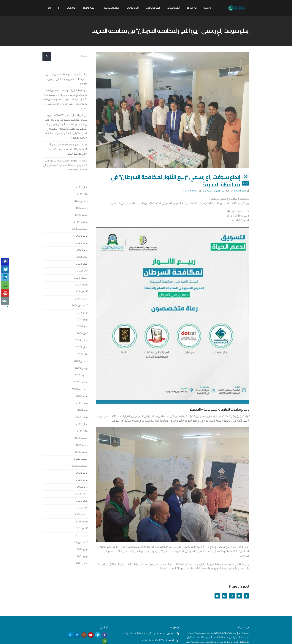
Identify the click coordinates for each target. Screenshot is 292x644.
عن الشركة (192, 8)
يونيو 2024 (82, 320)
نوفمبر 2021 (81, 522)
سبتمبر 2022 (81, 459)
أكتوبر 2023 (81, 376)
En (49, 8)
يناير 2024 (82, 355)
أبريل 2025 (82, 257)
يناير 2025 (82, 271)
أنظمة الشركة (173, 8)
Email (217, 596)
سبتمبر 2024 (81, 299)
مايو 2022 (82, 487)
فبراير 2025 (82, 264)
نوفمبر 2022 (81, 445)
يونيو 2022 (82, 480)
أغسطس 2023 (80, 389)
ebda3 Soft (240, 191)
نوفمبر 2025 (81, 208)
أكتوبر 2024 (81, 292)
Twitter (239, 596)
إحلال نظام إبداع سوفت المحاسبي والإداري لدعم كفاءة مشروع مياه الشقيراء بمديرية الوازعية (67, 79)
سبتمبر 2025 (81, 222)
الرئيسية (208, 8)
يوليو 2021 (82, 550)
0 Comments (190, 191)
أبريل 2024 (82, 334)
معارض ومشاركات (211, 191)
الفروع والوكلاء (153, 8)
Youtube (91, 635)
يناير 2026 (82, 194)
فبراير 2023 (82, 424)
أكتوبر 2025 (81, 215)
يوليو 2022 (82, 473)
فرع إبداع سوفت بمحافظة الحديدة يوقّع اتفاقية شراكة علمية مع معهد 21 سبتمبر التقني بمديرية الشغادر (68, 150)
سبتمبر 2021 (81, 536)
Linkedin (77, 635)
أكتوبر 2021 (82, 529)
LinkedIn (232, 596)
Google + (224, 596)
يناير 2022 (82, 508)
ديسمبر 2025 (81, 201)
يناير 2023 (82, 431)
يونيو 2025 (82, 243)
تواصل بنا (71, 8)
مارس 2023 (81, 417)
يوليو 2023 (82, 396)
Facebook (247, 596)
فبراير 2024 (82, 348)
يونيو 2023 (82, 403)
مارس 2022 (81, 494)
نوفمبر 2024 (81, 285)
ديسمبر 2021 (81, 515)
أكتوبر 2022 (81, 452)
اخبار (223, 191)
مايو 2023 (82, 410)
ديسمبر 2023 (81, 362)
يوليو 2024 (82, 313)
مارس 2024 (81, 341)
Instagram (84, 635)
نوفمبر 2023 (81, 369)
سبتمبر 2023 (81, 383)
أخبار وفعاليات (133, 8)
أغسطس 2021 (80, 543)
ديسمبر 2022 (81, 438)
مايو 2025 (82, 250)
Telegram (70, 635)
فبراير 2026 (82, 187)
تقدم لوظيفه (89, 8)
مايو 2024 (82, 327)
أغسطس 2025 (80, 229)
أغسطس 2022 (80, 466)
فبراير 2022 (82, 501)
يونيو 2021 (82, 557)
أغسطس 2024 (80, 306)
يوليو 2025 (82, 236)
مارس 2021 (82, 564)
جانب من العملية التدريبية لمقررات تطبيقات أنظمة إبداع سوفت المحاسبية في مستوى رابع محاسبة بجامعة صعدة (65, 165)
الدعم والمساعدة (112, 8)
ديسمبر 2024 (81, 278)
